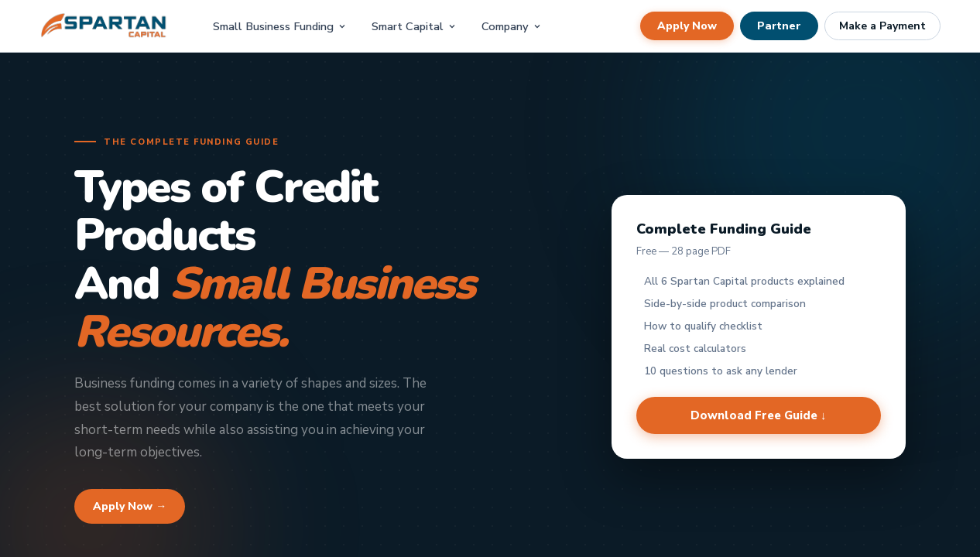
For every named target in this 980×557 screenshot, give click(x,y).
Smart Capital (414, 26)
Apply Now (687, 26)
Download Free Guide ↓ (759, 415)
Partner (779, 26)
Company (512, 26)
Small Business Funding (280, 26)
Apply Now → (130, 506)
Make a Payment (882, 26)
